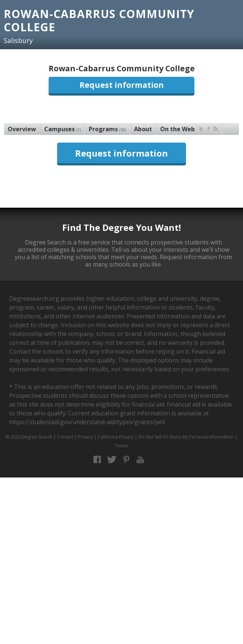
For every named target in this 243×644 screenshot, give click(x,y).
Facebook (97, 460)
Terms (121, 446)
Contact (65, 437)
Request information (122, 85)
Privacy (85, 437)
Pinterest (126, 460)
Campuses (62, 129)
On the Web (189, 128)
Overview (22, 129)
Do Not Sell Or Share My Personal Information (186, 437)
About (143, 129)
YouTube (140, 460)
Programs (107, 129)
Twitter (112, 460)
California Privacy (116, 437)
